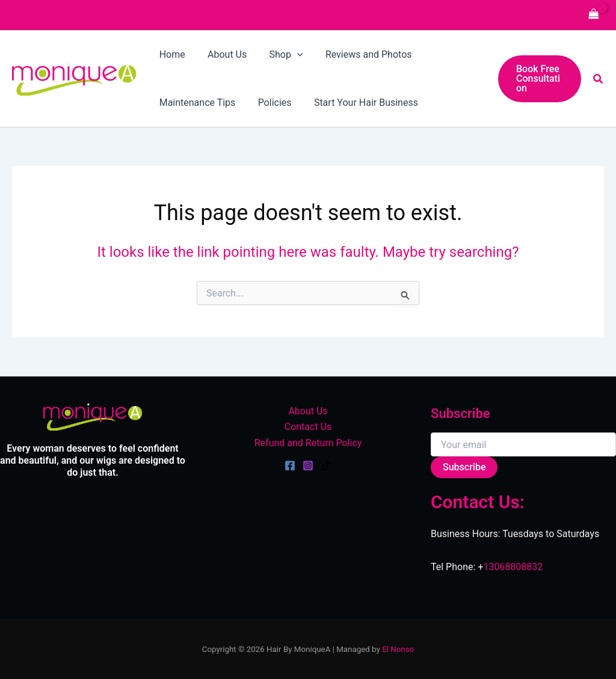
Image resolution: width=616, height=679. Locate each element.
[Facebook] (290, 465)
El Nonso (398, 649)
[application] (289, 55)
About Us (308, 411)
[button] (538, 79)
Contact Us (308, 427)
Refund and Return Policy (308, 443)
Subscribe (464, 467)
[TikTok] (326, 465)
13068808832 (513, 567)
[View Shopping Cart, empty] (594, 15)
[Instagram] (308, 465)
